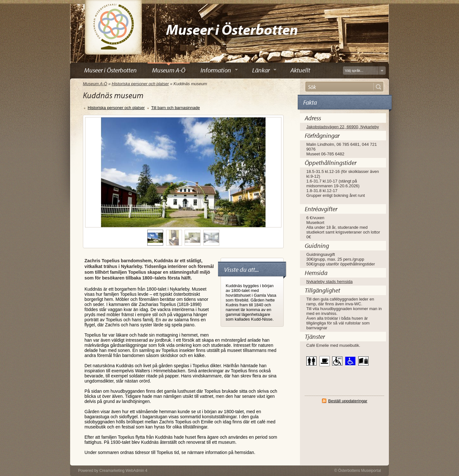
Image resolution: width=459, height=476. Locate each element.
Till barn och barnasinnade (175, 108)
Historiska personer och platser (140, 84)
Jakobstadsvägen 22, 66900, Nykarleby (343, 127)
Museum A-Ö (95, 84)
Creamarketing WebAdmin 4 (124, 471)
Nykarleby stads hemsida (329, 282)
